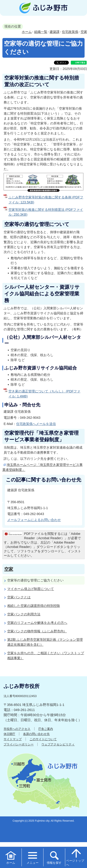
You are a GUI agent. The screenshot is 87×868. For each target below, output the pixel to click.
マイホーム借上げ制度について (31, 589)
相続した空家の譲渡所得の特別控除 (34, 606)
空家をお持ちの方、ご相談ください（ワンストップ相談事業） (46, 656)
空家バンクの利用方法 (24, 614)
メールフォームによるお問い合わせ (34, 520)
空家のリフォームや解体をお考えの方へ (37, 623)
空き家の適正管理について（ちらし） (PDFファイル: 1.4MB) (44, 394)
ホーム (27, 32)
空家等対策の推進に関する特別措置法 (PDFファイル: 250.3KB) (46, 212)
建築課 (55, 32)
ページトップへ (75, 857)
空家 (9, 569)
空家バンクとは (19, 597)
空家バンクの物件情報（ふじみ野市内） (37, 631)
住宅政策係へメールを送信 (36, 424)
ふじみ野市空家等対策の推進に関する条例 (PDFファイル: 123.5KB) (46, 200)
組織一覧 (41, 32)
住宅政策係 (70, 32)
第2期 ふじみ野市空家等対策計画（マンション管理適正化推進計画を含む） (45, 642)
